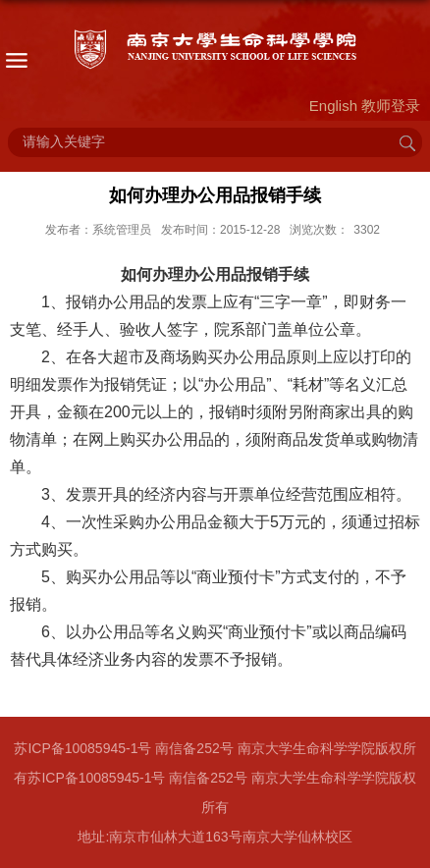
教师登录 (391, 106)
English (333, 106)
